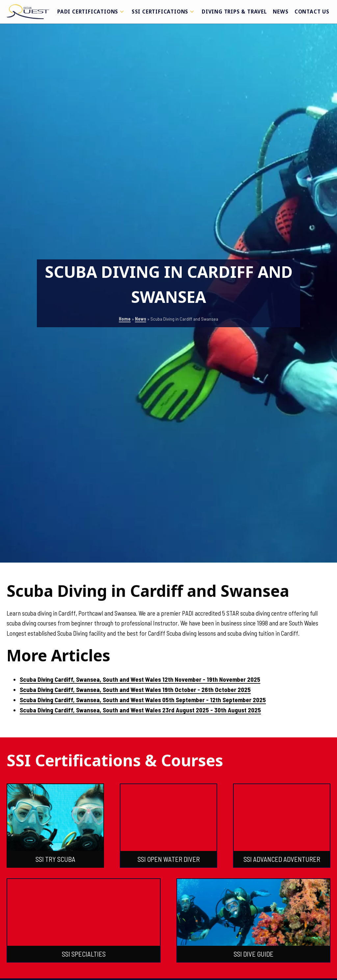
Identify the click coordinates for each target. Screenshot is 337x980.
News (281, 12)
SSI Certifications (164, 12)
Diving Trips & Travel (234, 12)
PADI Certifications (91, 12)
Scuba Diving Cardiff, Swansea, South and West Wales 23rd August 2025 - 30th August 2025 (140, 710)
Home (125, 319)
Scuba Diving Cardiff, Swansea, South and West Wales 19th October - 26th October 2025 (135, 689)
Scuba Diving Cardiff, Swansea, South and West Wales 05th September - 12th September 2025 (143, 700)
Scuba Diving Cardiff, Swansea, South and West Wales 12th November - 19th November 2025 (140, 679)
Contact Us (312, 12)
